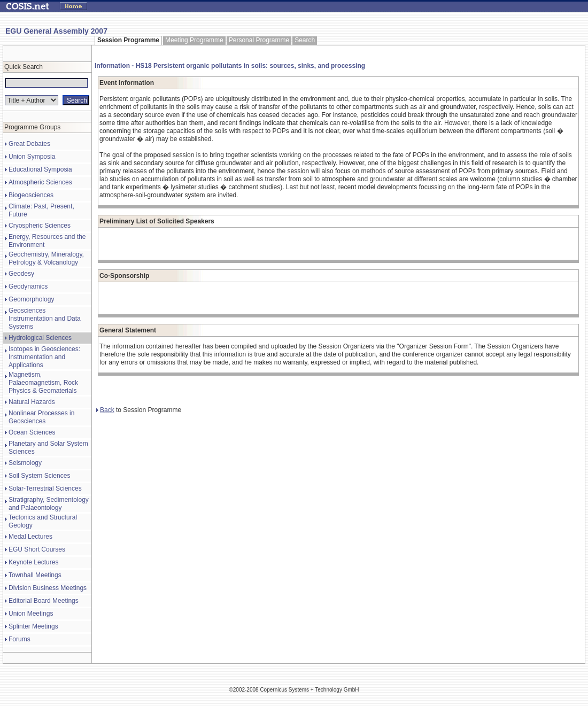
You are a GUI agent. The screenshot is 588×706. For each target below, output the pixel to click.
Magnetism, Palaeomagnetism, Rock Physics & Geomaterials (43, 383)
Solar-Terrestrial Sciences (45, 488)
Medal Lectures (30, 537)
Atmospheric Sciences (40, 182)
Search (305, 40)
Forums (20, 639)
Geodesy (21, 274)
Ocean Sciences (32, 432)
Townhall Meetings (35, 575)
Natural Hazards (32, 402)
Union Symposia (32, 157)
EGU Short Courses (37, 549)
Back (105, 410)
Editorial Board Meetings (44, 601)
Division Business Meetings (48, 588)
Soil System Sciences (39, 476)
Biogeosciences (31, 195)
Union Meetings (31, 614)
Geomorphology (31, 299)
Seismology (25, 463)
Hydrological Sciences (40, 338)
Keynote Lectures (33, 562)
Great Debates (29, 144)
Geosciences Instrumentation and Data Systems (45, 319)
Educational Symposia (40, 169)
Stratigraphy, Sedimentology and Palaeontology (49, 504)
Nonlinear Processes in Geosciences (41, 417)
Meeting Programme (194, 40)
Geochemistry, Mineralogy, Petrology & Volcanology (46, 258)
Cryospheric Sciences (40, 226)
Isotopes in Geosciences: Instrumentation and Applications (44, 357)
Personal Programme (259, 40)
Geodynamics (28, 286)
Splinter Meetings (33, 626)
